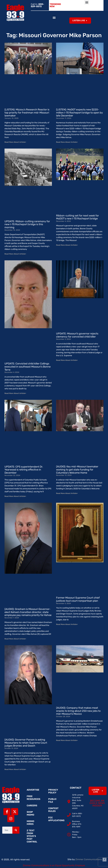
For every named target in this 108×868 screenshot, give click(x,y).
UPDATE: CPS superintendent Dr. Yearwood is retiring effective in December (24, 470)
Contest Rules (53, 810)
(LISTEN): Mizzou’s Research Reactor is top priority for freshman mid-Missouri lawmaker (27, 113)
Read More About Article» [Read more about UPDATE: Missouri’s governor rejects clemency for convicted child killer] (67, 360)
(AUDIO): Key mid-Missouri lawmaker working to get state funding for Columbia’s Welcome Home (77, 470)
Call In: (37, 5)
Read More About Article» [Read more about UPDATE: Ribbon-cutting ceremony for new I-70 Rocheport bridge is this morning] (15, 254)
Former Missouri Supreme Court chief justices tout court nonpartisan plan (78, 599)
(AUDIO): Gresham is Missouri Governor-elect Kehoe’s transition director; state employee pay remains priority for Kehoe (28, 612)
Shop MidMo (30, 813)
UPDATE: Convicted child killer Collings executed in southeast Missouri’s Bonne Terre (28, 367)
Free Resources (33, 798)
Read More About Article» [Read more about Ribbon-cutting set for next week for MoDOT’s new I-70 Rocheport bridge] (67, 245)
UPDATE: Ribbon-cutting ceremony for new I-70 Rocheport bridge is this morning (27, 224)
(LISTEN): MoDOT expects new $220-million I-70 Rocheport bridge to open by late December (79, 113)
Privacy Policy (53, 791)
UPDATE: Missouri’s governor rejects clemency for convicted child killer (77, 335)
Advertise (33, 790)
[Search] (16, 830)
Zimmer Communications (91, 859)
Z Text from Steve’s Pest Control (32, 836)
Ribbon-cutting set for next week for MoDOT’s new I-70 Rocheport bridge (77, 217)
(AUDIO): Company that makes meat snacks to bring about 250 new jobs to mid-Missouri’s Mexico (78, 711)
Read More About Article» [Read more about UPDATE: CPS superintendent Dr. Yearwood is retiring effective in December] (15, 496)
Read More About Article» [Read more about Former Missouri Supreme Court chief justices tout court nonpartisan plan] (67, 624)
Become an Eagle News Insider (97, 803)
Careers (32, 806)
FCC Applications (55, 819)
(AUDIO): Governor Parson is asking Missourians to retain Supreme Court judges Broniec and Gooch (26, 743)
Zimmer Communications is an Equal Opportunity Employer (54, 865)
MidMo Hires (30, 823)
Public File (52, 800)
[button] (87, 2)
